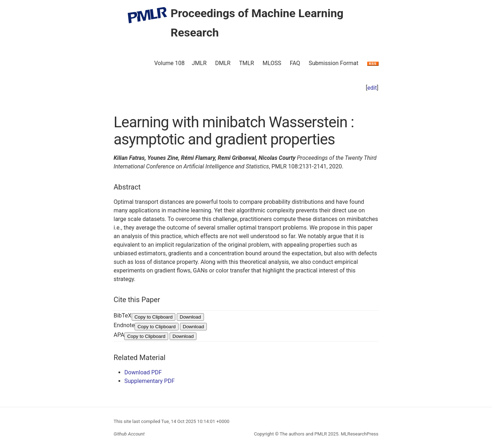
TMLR (247, 63)
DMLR (223, 63)
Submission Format (334, 63)
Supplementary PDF (150, 381)
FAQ (295, 63)
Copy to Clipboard (154, 317)
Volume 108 (169, 63)
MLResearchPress (359, 434)
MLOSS (272, 63)
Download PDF (143, 372)
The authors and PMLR (303, 434)
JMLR (199, 63)
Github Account (129, 434)
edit (372, 88)
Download (190, 317)
